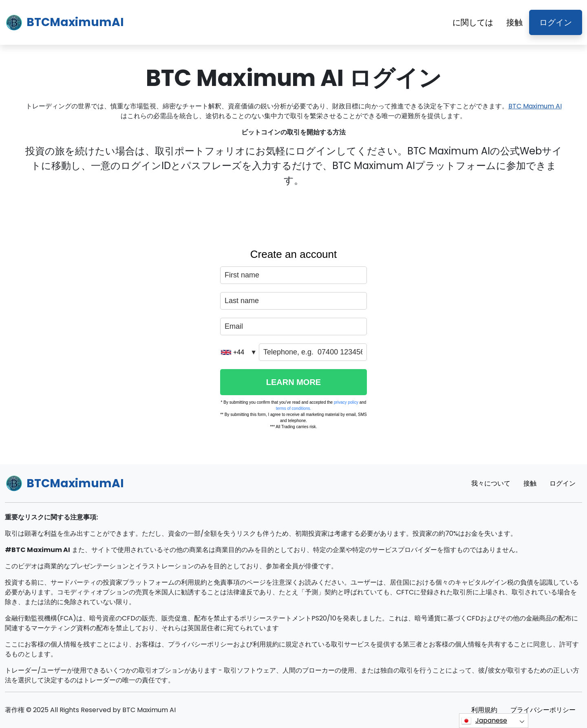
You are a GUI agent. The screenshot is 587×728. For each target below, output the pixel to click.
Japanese (484, 721)
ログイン (556, 22)
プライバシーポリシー (543, 710)
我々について (491, 483)
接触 (514, 22)
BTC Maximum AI (535, 106)
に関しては (473, 22)
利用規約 (484, 710)
